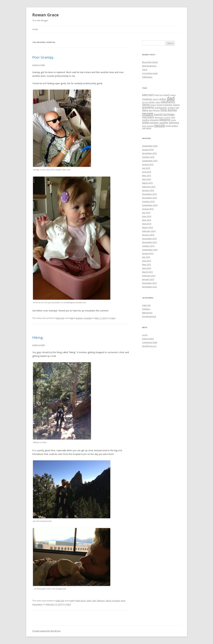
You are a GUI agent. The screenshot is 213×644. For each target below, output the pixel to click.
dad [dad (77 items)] (171, 98)
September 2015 (150, 161)
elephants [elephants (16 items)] (168, 102)
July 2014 (146, 213)
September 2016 (150, 146)
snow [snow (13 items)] (145, 122)
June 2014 (147, 216)
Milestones (147, 313)
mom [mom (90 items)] (148, 114)
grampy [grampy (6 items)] (176, 105)
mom (123, 601)
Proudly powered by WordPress (46, 631)
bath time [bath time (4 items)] (159, 95)
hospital (88, 318)
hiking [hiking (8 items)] (145, 110)
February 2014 (149, 231)
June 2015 (147, 172)
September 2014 (150, 205)
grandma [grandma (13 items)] (148, 107)
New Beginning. (149, 66)
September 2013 (150, 250)
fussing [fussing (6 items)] (160, 105)
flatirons (101, 601)
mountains (37, 604)
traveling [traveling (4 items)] (150, 126)
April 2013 (147, 268)
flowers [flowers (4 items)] (153, 105)
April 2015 (147, 179)
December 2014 (149, 194)
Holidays (146, 309)
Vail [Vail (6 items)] (144, 128)
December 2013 (149, 239)
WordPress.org (149, 346)
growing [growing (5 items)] (171, 108)
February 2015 (149, 187)
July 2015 (146, 168)
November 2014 (150, 198)
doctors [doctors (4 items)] (145, 102)
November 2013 (150, 242)
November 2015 (150, 153)
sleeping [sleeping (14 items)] (165, 120)
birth (89, 601)
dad (94, 601)
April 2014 (147, 224)
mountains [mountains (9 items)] (148, 117)
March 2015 (147, 183)
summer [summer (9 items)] (154, 122)
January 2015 (148, 190)
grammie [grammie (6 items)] (168, 105)
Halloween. (147, 77)
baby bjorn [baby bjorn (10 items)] (148, 95)
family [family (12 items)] (146, 105)
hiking (108, 601)
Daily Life (60, 318)
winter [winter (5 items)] (149, 128)
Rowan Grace (45, 15)
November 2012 (150, 287)
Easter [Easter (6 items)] (152, 102)
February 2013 (149, 276)
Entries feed (148, 339)
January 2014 (148, 235)
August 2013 (148, 253)
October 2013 (148, 246)
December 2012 (149, 283)
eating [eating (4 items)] (158, 102)
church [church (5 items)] (156, 99)
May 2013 (147, 264)
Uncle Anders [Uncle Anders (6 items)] (172, 126)
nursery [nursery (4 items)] (167, 117)
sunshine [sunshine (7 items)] (164, 123)
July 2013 (146, 257)
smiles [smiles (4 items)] (173, 120)
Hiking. (38, 337)
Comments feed (150, 342)
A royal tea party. (150, 73)
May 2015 (147, 175)
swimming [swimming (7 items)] (174, 123)
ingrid (113, 318)
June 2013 (147, 261)
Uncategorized (149, 316)
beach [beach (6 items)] (167, 95)
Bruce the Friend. (150, 62)
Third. (145, 70)
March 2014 (147, 227)
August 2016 (148, 150)
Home (35, 29)
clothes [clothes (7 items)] (163, 99)
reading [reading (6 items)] (146, 120)
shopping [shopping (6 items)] (154, 120)
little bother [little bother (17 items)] (169, 110)
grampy (79, 318)
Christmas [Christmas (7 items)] (147, 99)
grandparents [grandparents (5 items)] (161, 108)
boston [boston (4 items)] (173, 95)
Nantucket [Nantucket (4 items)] (159, 117)
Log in (145, 335)
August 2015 (148, 164)
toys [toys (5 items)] (144, 126)
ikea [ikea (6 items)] (151, 110)
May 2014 (147, 220)
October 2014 (148, 201)
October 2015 (148, 157)
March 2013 (147, 272)
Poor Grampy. (43, 57)
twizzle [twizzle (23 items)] (160, 125)
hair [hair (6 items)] (177, 108)
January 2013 (148, 279)
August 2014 (148, 209)
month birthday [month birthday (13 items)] (164, 114)
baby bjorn (81, 601)
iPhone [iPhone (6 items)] (156, 110)
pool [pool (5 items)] (173, 117)
